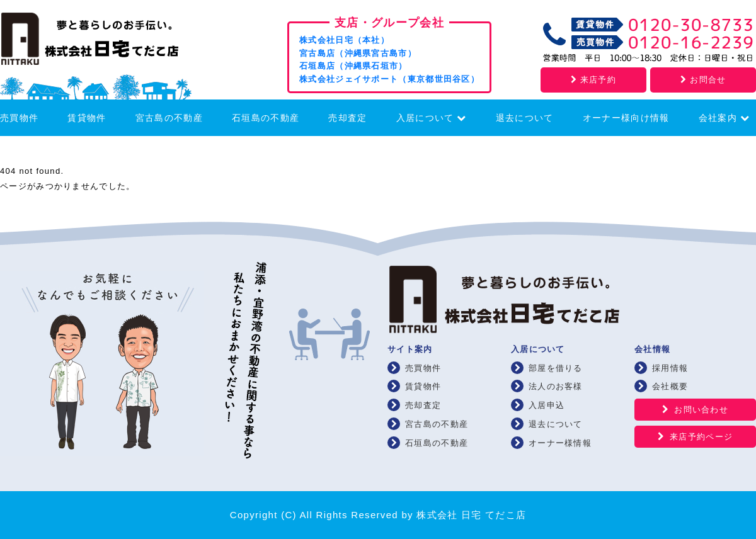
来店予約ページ (701, 437)
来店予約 (593, 80)
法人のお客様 (556, 386)
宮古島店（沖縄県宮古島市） (358, 53)
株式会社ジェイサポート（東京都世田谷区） (389, 79)
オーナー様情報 (560, 443)
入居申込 (547, 405)
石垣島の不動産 (266, 118)
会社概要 (670, 386)
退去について (525, 118)
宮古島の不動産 (169, 118)
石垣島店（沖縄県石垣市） (353, 66)
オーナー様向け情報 (626, 118)
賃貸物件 (87, 118)
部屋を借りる (556, 368)
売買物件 (19, 118)
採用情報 (670, 368)
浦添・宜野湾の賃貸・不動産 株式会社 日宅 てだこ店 (107, 42)
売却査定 (347, 118)
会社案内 (724, 118)
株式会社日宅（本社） (344, 40)
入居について (432, 118)
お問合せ (703, 80)
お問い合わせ (701, 410)
